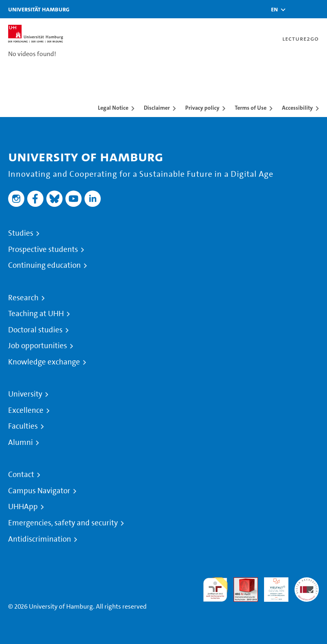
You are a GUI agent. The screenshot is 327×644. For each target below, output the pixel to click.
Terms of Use (251, 108)
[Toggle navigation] (317, 9)
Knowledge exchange (44, 362)
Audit (241, 582)
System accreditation (307, 587)
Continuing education (44, 265)
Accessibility (297, 108)
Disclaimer (157, 108)
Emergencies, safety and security (63, 523)
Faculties (23, 426)
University (25, 394)
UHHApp (23, 507)
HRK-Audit (272, 587)
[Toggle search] (297, 9)
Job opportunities (38, 346)
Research (23, 298)
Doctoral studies (35, 330)
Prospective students (43, 249)
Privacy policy (202, 108)
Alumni (21, 442)
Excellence (26, 410)
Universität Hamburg (39, 9)
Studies (21, 233)
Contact (21, 475)
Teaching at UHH (36, 314)
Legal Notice (113, 108)
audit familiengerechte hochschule (215, 590)
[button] (274, 9)
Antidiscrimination (40, 539)
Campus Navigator (39, 491)
